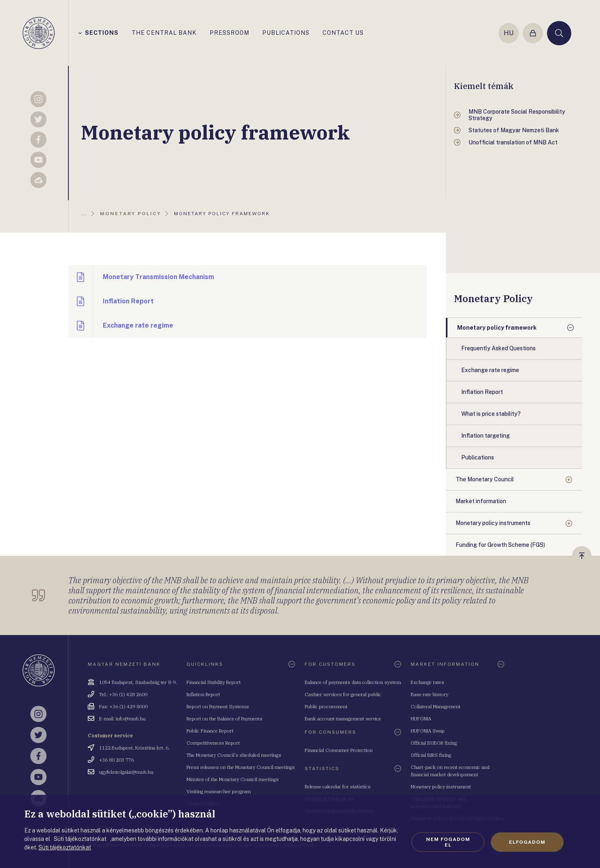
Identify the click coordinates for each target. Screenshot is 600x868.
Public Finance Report (210, 731)
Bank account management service (343, 719)
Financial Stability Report (214, 682)
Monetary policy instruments (493, 523)
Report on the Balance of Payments (225, 719)
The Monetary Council (485, 479)
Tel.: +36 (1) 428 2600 (123, 694)
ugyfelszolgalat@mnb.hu (126, 772)
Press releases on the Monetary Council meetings (241, 767)
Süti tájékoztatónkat (65, 847)
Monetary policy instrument (441, 786)
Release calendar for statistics (338, 786)
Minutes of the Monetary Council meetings (233, 779)
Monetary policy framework (497, 328)
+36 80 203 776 (117, 760)
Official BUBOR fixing (434, 743)
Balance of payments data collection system (353, 682)
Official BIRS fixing (431, 755)
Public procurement (326, 706)
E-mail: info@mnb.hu (122, 719)
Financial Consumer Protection (339, 750)
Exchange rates (427, 682)
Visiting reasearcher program (219, 791)
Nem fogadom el (448, 842)
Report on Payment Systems (218, 706)
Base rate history (429, 694)
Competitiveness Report (213, 743)
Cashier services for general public (343, 694)
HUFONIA (421, 719)
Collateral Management (436, 706)
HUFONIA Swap (428, 731)
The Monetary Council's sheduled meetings (234, 755)
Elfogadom (527, 842)
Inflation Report (203, 694)
